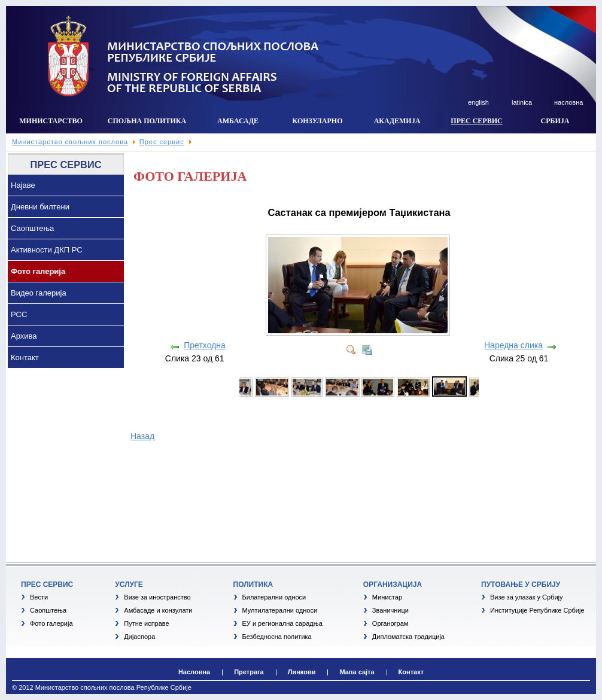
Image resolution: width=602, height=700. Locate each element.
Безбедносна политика (277, 637)
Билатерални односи (274, 597)
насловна (568, 102)
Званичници (390, 610)
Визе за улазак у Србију (527, 597)
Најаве (23, 185)
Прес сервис (162, 142)
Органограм (390, 623)
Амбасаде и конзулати (158, 610)
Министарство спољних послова (70, 142)
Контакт (25, 357)
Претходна (205, 345)
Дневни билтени (40, 207)
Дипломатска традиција (408, 637)
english (478, 102)
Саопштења (32, 228)
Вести (39, 597)
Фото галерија (38, 271)
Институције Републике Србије (537, 610)
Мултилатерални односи (280, 610)
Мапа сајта (357, 672)
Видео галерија (39, 293)
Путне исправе (146, 623)
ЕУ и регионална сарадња (282, 623)
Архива (24, 336)
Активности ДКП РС (47, 250)
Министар (387, 597)
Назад (142, 436)
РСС (19, 314)
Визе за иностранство (157, 597)
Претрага (249, 672)
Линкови (302, 672)
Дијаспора (139, 637)
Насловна (194, 672)
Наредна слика (513, 345)
